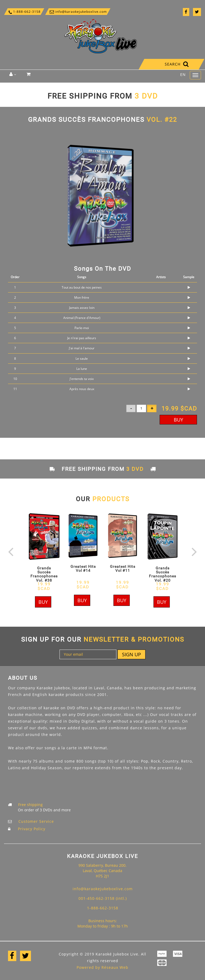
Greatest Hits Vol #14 (83, 568)
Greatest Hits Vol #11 (123, 568)
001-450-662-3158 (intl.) (103, 898)
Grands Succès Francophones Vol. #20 (163, 574)
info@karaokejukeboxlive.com (78, 12)
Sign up (131, 654)
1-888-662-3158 (24, 12)
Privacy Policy (32, 829)
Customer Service (36, 821)
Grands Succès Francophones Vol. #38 (44, 574)
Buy (178, 420)
